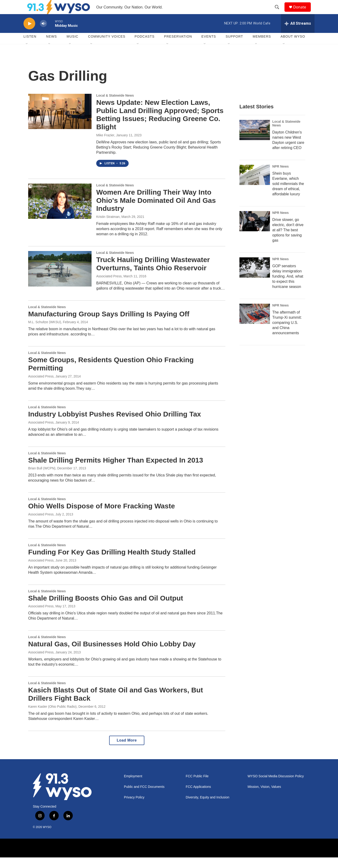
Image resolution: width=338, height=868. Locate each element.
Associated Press (109, 287)
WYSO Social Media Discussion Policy (276, 787)
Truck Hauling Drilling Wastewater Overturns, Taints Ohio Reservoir (153, 274)
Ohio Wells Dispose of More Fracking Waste (102, 516)
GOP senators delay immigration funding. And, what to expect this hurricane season (288, 287)
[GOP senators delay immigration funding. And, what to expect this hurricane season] (255, 278)
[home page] (62, 797)
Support (234, 47)
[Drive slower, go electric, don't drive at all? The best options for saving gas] (255, 232)
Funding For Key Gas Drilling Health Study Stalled (112, 563)
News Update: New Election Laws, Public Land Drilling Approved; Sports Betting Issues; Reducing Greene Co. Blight (160, 125)
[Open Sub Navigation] (27, 55)
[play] (29, 34)
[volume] (43, 34)
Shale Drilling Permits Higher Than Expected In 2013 (116, 471)
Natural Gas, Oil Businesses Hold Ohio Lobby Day (112, 654)
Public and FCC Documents (144, 797)
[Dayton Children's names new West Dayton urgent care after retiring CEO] (255, 141)
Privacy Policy (134, 808)
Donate (303, 12)
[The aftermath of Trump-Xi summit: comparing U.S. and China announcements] (255, 324)
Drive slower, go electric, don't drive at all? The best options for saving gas (288, 241)
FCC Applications (198, 797)
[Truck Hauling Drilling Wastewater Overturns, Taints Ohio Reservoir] (60, 279)
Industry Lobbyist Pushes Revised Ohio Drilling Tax (115, 425)
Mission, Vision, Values (264, 797)
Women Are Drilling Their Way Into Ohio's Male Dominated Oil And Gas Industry (156, 211)
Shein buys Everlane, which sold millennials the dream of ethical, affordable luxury (288, 194)
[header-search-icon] (279, 12)
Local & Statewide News (115, 106)
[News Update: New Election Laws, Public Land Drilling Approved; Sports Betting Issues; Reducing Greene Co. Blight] (60, 122)
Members (262, 47)
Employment (133, 787)
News (51, 47)
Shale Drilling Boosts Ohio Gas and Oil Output (106, 609)
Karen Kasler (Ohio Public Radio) (52, 717)
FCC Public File (197, 787)
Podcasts (144, 47)
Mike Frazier (105, 146)
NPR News (280, 177)
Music (73, 47)
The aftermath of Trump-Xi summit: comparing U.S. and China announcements (287, 333)
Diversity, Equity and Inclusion (207, 808)
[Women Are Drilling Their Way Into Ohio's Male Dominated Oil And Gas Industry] (60, 212)
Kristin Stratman (108, 227)
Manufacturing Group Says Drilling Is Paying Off (109, 324)
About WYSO (293, 47)
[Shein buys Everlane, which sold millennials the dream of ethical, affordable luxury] (255, 185)
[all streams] (298, 34)
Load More (127, 751)
